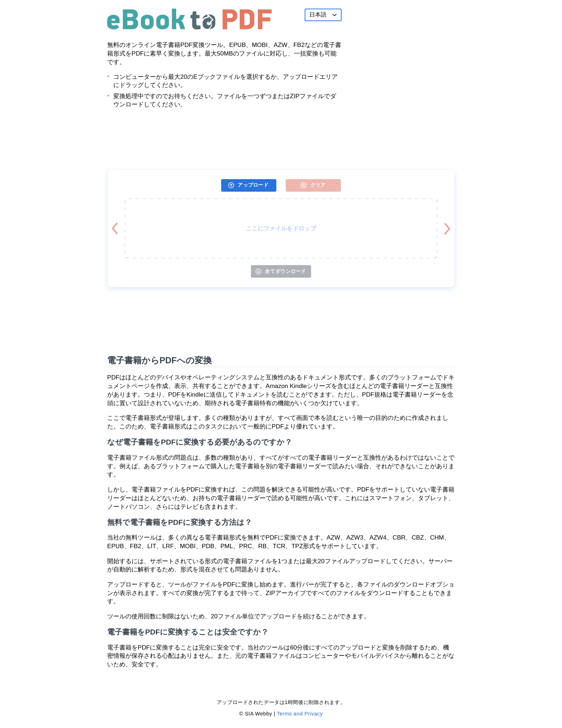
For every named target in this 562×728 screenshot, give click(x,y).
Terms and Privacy (300, 714)
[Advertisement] (401, 53)
